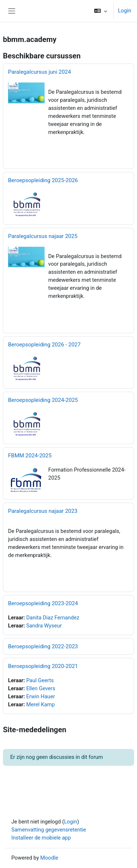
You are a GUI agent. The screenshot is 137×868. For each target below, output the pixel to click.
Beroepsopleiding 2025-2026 (43, 180)
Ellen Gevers (41, 688)
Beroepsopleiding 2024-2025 (43, 400)
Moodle (49, 858)
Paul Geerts (40, 680)
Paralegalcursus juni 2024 (39, 72)
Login (125, 11)
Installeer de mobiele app (41, 838)
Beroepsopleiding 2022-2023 (43, 646)
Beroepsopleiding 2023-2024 (43, 603)
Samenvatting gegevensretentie (49, 830)
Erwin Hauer (41, 696)
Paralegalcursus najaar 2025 (43, 236)
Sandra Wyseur (44, 626)
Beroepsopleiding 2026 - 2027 (44, 345)
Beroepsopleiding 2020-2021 (43, 666)
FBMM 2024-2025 (30, 456)
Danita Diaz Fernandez (53, 618)
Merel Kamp (41, 704)
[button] (101, 11)
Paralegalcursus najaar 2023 (43, 511)
